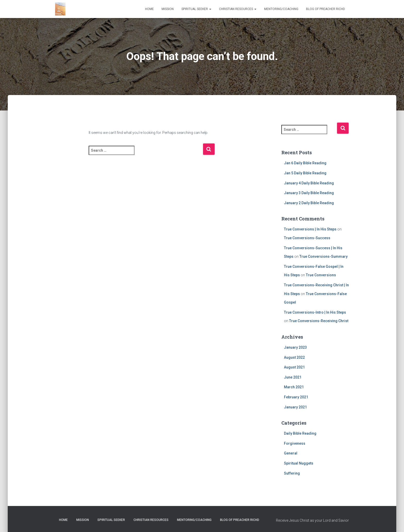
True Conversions (321, 275)
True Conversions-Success (307, 238)
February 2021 (296, 397)
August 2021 (294, 367)
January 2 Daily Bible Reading (309, 203)
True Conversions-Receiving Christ (319, 321)
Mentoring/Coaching (281, 9)
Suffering (292, 473)
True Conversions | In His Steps (310, 229)
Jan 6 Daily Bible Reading (305, 163)
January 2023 (295, 347)
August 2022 (294, 357)
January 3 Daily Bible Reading (309, 193)
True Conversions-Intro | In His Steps (315, 312)
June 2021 (293, 377)
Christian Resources (238, 9)
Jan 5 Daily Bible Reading (305, 173)
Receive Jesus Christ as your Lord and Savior (312, 520)
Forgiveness (295, 443)
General (291, 453)
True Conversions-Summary (323, 256)
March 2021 (294, 387)
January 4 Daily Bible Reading (309, 183)
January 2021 (295, 407)
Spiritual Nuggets (299, 463)
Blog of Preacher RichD (326, 9)
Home (149, 9)
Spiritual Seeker (196, 9)
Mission (168, 9)
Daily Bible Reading (300, 433)
